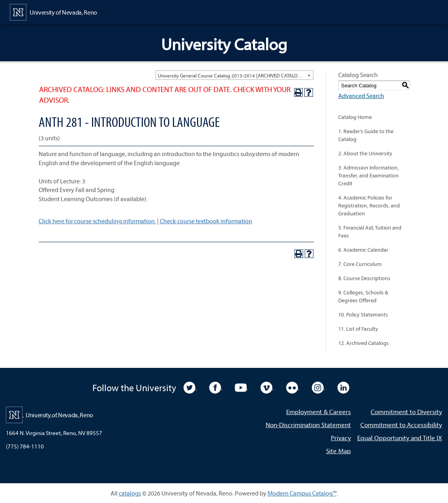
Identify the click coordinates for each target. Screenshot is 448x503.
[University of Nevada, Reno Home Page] (53, 11)
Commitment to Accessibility (401, 425)
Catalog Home (355, 117)
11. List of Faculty (358, 329)
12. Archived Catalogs (364, 343)
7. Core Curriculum (360, 264)
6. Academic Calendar (363, 250)
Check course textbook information (206, 221)
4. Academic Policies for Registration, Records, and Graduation (369, 205)
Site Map (338, 451)
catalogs (130, 493)
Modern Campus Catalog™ (302, 493)
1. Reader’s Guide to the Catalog (366, 135)
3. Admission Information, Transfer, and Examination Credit (368, 175)
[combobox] (234, 75)
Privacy (341, 438)
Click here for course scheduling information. (97, 221)
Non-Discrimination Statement (308, 425)
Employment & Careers (319, 412)
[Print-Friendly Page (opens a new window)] (298, 92)
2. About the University (365, 153)
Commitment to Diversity (406, 412)
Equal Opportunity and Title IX (400, 438)
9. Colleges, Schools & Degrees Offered (363, 296)
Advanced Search (361, 96)
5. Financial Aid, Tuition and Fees (370, 232)
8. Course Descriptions (364, 278)
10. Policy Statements (363, 315)
